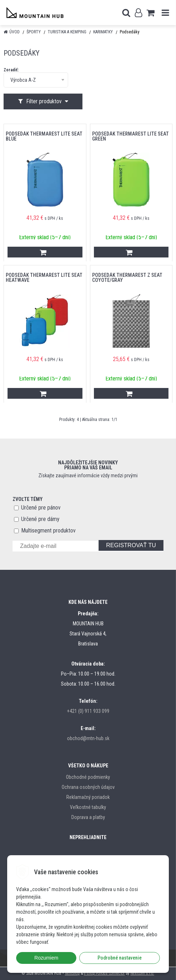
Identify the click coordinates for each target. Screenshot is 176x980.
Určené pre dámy (40, 519)
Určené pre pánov (41, 508)
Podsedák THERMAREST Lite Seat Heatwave (44, 278)
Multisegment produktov (48, 531)
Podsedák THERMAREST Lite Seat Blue (44, 136)
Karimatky (103, 32)
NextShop (72, 973)
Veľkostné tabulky (88, 807)
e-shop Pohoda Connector (104, 973)
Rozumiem (46, 958)
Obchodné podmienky (88, 777)
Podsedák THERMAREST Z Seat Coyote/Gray (127, 278)
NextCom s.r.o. (142, 973)
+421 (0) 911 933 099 (88, 711)
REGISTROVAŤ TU (131, 545)
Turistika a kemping (67, 32)
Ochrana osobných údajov (88, 787)
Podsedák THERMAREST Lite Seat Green (130, 136)
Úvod (15, 32)
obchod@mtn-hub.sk (88, 738)
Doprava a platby (88, 817)
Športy (34, 32)
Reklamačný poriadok (88, 797)
